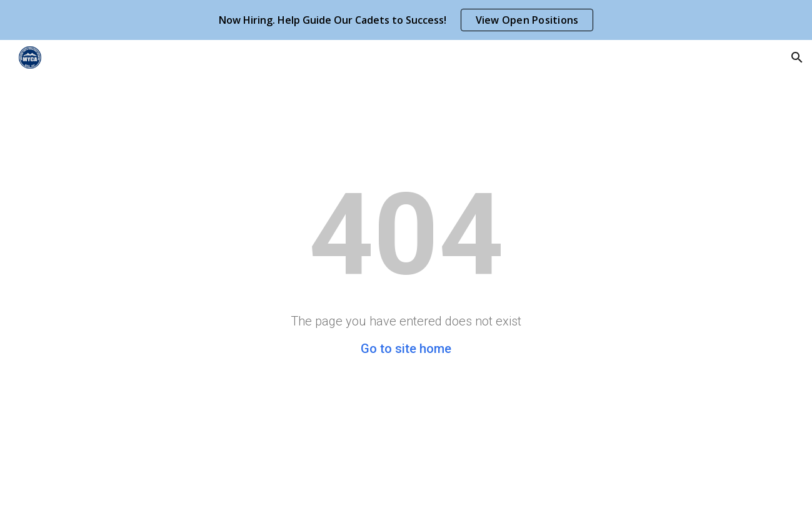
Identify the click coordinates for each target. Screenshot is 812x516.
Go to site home (406, 349)
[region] (406, 20)
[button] (797, 57)
